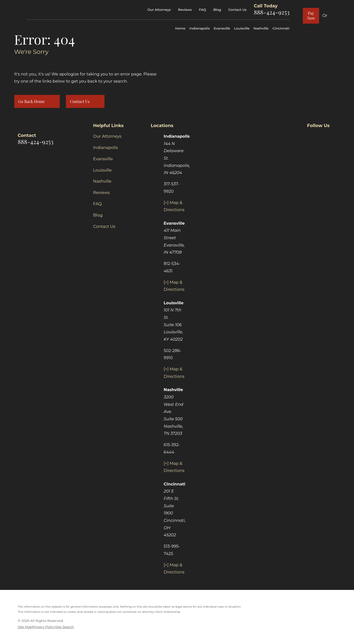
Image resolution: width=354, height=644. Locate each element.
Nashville (102, 181)
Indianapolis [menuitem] (199, 28)
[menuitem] (25, 627)
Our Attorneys (159, 10)
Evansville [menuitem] (222, 28)
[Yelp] (333, 136)
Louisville (102, 170)
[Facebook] (310, 136)
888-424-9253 (272, 12)
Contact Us (237, 10)
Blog (217, 10)
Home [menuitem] (180, 28)
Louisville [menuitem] (242, 28)
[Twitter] (322, 136)
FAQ (202, 10)
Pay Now (311, 15)
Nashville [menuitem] (261, 28)
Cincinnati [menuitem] (281, 28)
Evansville (103, 159)
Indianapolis (106, 147)
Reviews (185, 10)
